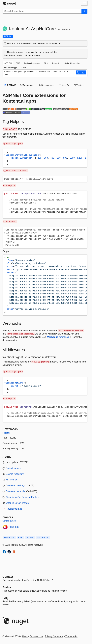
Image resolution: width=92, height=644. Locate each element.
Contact (8, 577)
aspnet (30, 538)
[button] (81, 72)
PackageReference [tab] (32, 63)
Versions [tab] (79, 85)
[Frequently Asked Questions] (5, 598)
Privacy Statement (54, 636)
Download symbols (15, 491)
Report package (14, 509)
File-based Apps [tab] (11, 68)
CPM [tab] (46, 63)
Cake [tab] (24, 68)
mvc (20, 538)
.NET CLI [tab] (8, 63)
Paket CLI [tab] (56, 63)
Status (7, 587)
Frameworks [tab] (27, 85)
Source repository (15, 474)
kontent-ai (14, 527)
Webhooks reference (58, 337)
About (25, 636)
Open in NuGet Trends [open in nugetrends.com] (17, 503)
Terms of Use (36, 636)
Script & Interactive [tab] (72, 63)
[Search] (84, 11)
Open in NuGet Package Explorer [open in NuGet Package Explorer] (23, 497)
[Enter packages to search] (42, 11)
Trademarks (71, 636)
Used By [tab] (64, 85)
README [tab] (10, 85)
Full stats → (8, 433)
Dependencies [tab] (46, 85)
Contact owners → (11, 521)
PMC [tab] (18, 63)
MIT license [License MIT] (12, 480)
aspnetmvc (43, 538)
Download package (16, 485)
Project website (14, 468)
